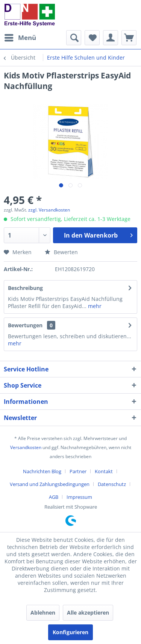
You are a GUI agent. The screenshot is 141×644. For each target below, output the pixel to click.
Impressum (79, 497)
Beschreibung (25, 288)
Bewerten (61, 252)
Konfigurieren (70, 632)
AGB (54, 497)
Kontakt (104, 471)
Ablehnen (43, 613)
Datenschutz (112, 484)
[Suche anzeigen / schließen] (74, 38)
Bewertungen (25, 325)
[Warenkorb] (129, 38)
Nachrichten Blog (42, 471)
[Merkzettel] (92, 38)
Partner (78, 471)
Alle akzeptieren (88, 613)
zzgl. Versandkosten (49, 210)
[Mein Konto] (111, 38)
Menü (20, 37)
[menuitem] (20, 38)
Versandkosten (26, 447)
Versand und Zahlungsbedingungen (50, 484)
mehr (94, 306)
